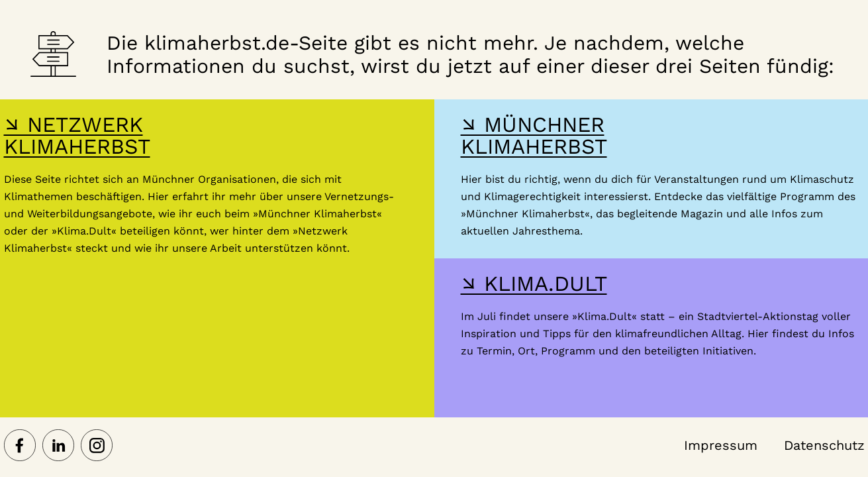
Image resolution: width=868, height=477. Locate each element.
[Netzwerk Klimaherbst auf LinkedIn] (58, 447)
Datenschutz (824, 445)
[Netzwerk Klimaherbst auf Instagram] (97, 447)
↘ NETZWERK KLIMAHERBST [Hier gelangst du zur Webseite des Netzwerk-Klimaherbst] (77, 135)
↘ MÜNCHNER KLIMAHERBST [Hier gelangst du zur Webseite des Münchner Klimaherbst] (534, 135)
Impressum (721, 445)
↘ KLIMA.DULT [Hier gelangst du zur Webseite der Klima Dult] (534, 284)
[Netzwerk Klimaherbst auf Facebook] (20, 447)
